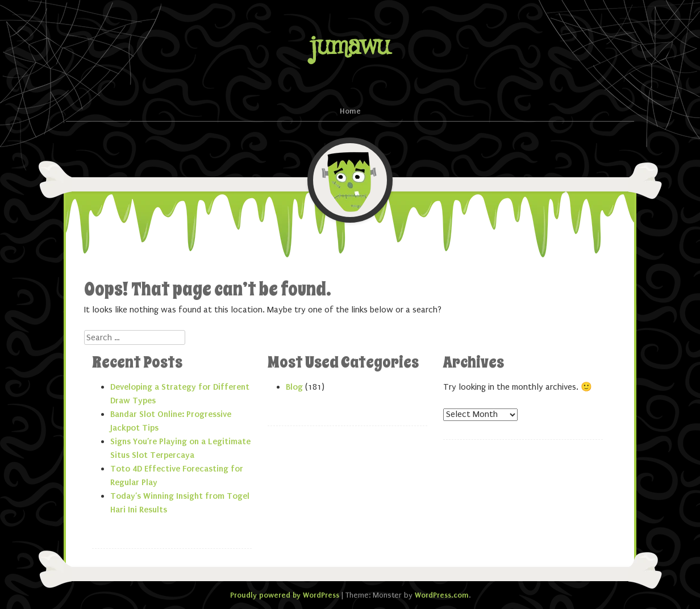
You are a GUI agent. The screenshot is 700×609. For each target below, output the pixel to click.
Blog (294, 387)
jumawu (350, 46)
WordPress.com (442, 595)
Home (350, 111)
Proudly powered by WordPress (285, 595)
